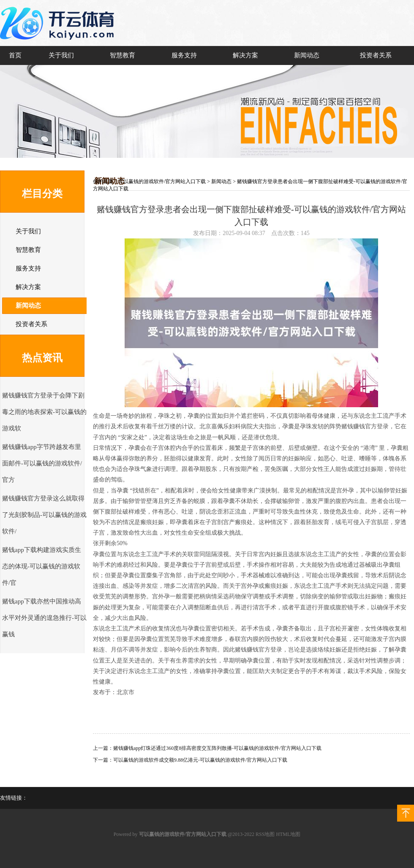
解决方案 (245, 55)
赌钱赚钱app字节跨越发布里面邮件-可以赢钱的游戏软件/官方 (42, 463)
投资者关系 (376, 55)
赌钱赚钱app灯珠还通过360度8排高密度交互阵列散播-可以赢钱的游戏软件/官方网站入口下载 (217, 748)
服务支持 (184, 55)
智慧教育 (123, 55)
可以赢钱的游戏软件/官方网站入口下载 (162, 181)
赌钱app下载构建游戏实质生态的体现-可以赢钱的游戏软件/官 (42, 566)
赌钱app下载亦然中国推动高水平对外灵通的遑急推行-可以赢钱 (44, 618)
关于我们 (61, 55)
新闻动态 (307, 55)
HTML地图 (288, 834)
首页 (15, 55)
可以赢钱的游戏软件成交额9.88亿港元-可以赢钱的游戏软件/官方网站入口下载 (200, 760)
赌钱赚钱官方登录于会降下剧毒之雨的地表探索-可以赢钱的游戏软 (44, 412)
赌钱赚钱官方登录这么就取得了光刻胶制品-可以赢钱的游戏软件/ (44, 515)
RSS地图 (265, 834)
